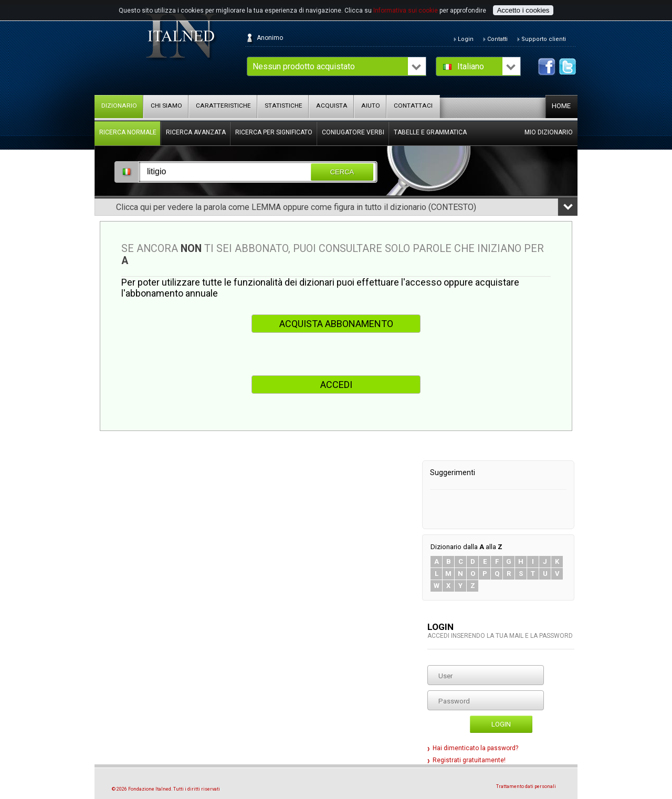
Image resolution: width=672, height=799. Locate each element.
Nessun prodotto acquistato (304, 66)
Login (501, 724)
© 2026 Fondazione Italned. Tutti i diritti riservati (166, 789)
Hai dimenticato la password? (475, 748)
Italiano (471, 66)
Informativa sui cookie (406, 10)
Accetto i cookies (523, 10)
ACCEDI (336, 385)
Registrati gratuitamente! (469, 760)
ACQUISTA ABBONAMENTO (336, 324)
